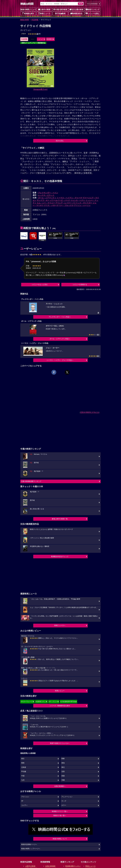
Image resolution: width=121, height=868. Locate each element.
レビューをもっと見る (40, 285)
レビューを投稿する (80, 285)
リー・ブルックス (66, 205)
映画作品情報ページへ (29, 844)
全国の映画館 (50, 866)
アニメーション (67, 797)
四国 (63, 776)
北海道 (24, 767)
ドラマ (23, 34)
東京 (23, 759)
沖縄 (63, 780)
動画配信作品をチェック (60, 556)
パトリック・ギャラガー (82, 203)
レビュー (41, 39)
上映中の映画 (44, 9)
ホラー (64, 805)
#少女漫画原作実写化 (68, 702)
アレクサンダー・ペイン (48, 193)
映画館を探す (28, 13)
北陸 (63, 772)
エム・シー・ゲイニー (46, 203)
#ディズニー (53, 702)
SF (22, 801)
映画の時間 (25, 20)
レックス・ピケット (46, 195)
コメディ (24, 805)
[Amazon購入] (40, 89)
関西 (23, 763)
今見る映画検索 (92, 4)
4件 (34, 34)
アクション (25, 797)
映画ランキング (92, 9)
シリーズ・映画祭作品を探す (60, 706)
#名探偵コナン (41, 702)
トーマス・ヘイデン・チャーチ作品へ (60, 360)
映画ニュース (44, 13)
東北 (63, 767)
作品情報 (35, 20)
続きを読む (60, 141)
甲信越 (24, 772)
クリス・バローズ (51, 205)
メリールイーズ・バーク (60, 200)
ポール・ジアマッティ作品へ (60, 339)
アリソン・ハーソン (82, 205)
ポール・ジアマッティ (47, 198)
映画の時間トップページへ (31, 849)
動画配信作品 (76, 13)
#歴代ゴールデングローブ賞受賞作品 (33, 43)
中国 (23, 776)
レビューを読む (92, 13)
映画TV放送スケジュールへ (60, 743)
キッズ (64, 801)
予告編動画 (60, 13)
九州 (23, 780)
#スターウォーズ (27, 702)
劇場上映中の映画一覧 (60, 519)
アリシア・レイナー (64, 203)
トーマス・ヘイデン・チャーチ (69, 198)
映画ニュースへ (60, 625)
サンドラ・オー (43, 200)
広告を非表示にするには (90, 412)
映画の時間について (60, 839)
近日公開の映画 (76, 9)
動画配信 (50, 39)
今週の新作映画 (60, 9)
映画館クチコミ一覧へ (60, 811)
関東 (63, 759)
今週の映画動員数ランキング (31, 481)
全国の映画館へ (60, 786)
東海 (63, 763)
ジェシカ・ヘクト (78, 200)
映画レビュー (60, 691)
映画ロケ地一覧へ (60, 815)
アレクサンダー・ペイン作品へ (60, 317)
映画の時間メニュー (28, 10)
